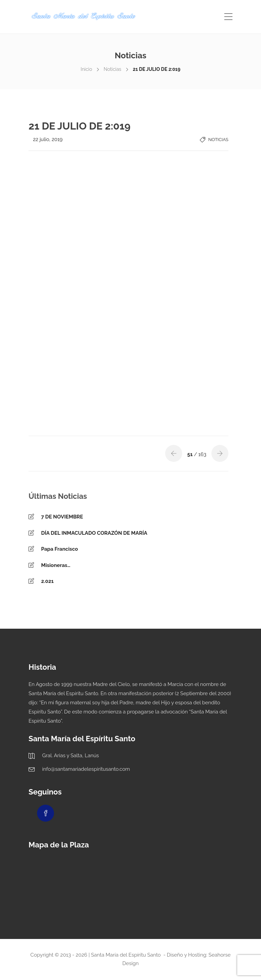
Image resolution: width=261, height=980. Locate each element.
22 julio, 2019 (48, 139)
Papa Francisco (59, 549)
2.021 (47, 581)
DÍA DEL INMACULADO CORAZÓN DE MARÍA (94, 533)
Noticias (112, 69)
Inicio (86, 69)
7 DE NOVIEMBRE (62, 517)
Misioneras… (56, 565)
